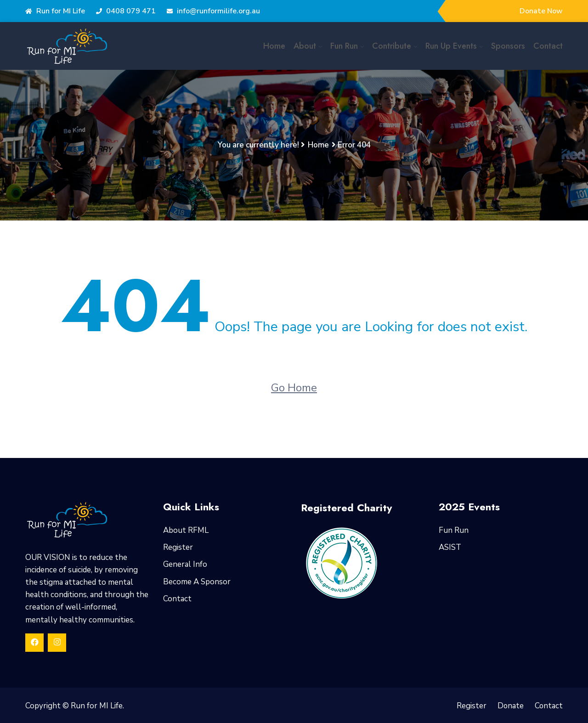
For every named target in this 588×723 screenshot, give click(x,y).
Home (274, 46)
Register (178, 547)
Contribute (392, 46)
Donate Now (541, 11)
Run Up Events (451, 46)
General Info (185, 564)
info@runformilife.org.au (213, 11)
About (305, 46)
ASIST (450, 547)
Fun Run (344, 46)
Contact (548, 46)
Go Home (294, 388)
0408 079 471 (126, 11)
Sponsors (508, 46)
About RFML (186, 530)
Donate (510, 706)
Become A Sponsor (197, 582)
